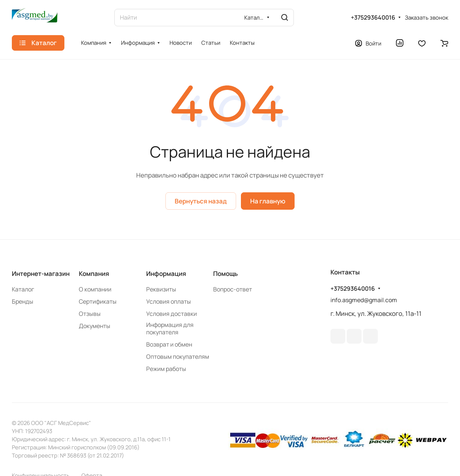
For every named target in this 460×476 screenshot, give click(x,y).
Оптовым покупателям (178, 357)
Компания (94, 274)
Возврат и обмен (169, 344)
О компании (95, 289)
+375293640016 (373, 18)
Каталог (23, 289)
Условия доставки (172, 314)
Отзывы (90, 314)
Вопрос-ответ (233, 289)
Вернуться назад (201, 201)
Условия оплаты (169, 301)
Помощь (225, 274)
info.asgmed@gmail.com (364, 300)
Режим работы (166, 369)
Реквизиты (161, 289)
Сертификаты (98, 301)
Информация (166, 274)
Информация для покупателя (170, 328)
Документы (95, 326)
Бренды (23, 301)
